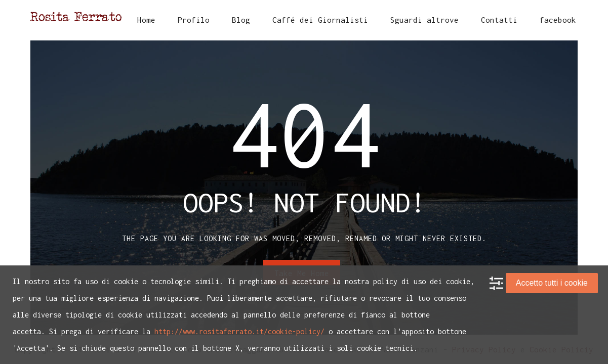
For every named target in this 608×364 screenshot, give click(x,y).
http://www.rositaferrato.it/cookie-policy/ (239, 331)
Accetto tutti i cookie (552, 283)
